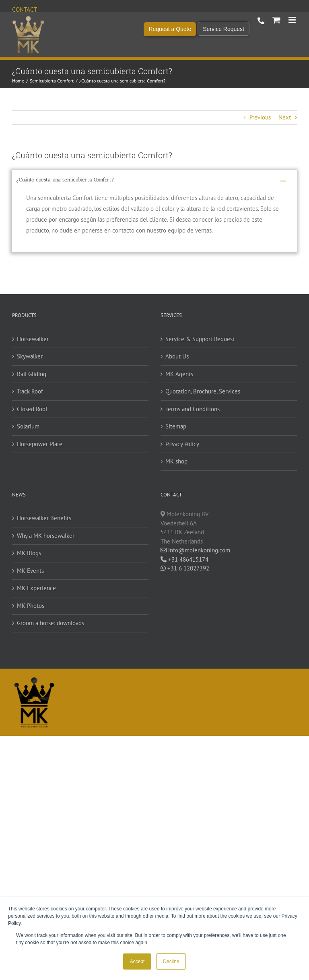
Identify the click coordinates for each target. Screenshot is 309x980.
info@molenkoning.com (195, 550)
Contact (25, 9)
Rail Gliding (32, 374)
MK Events (30, 571)
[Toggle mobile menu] (293, 20)
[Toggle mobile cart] (276, 20)
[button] (154, 181)
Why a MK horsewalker (46, 536)
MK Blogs (29, 553)
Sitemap (176, 426)
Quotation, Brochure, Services (203, 391)
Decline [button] (171, 961)
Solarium (28, 426)
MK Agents (179, 374)
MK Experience (36, 588)
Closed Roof (32, 409)
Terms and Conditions (193, 409)
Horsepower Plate (40, 444)
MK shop (176, 461)
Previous (260, 117)
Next (285, 117)
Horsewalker (33, 339)
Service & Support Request (200, 339)
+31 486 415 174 (261, 21)
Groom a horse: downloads (50, 623)
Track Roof (30, 391)
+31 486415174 (184, 559)
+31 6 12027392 (185, 568)
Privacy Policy (182, 444)
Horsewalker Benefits (44, 518)
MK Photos (31, 606)
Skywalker (30, 356)
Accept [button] (137, 961)
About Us (177, 356)
